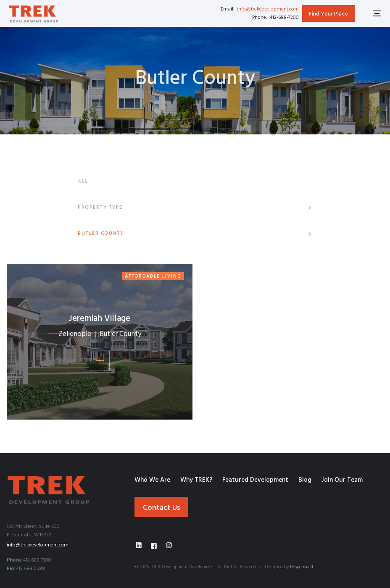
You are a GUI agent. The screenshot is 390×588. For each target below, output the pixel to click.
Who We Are (152, 480)
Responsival (302, 567)
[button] (195, 208)
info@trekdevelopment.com (268, 9)
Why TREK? (196, 480)
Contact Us (161, 508)
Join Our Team (342, 480)
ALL (83, 181)
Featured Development (255, 480)
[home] (34, 13)
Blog (305, 480)
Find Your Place (328, 14)
